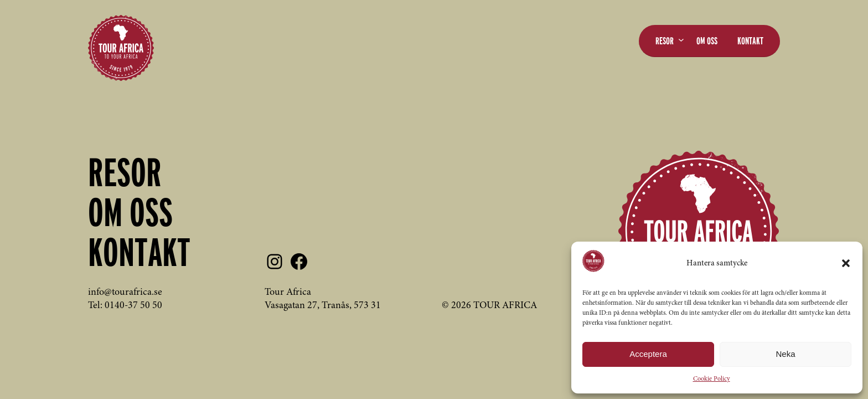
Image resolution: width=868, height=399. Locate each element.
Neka (785, 354)
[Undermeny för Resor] (681, 40)
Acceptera (648, 354)
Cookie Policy (712, 379)
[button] (846, 263)
